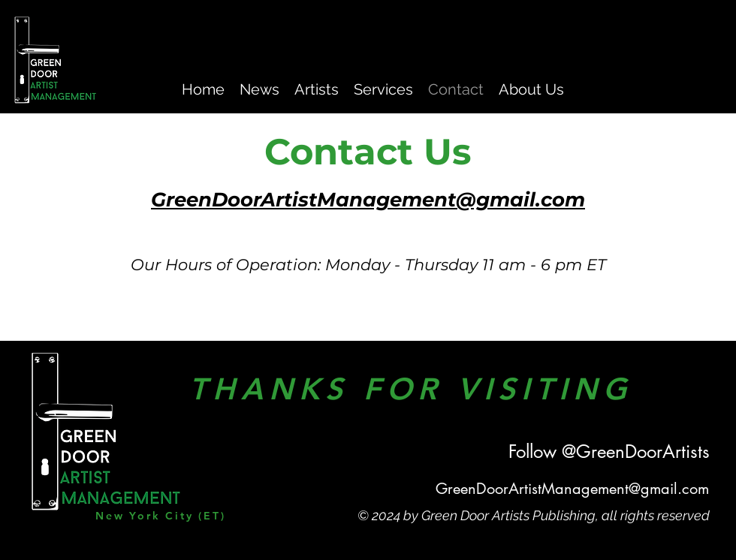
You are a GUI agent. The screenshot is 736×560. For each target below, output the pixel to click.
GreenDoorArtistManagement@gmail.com (572, 489)
